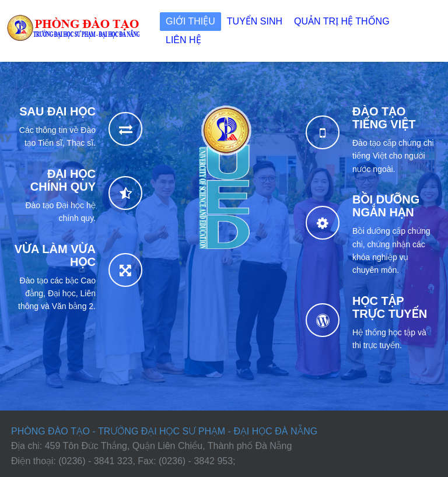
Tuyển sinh (255, 21)
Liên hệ (183, 40)
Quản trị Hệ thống (342, 21)
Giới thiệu (190, 21)
